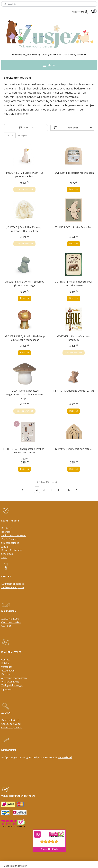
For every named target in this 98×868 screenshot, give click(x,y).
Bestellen (74, 189)
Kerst (4, 557)
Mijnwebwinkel (81, 862)
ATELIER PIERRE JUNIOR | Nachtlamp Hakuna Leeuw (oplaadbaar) (25, 338)
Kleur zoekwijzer (10, 720)
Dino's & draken (10, 539)
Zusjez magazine (10, 619)
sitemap (33, 862)
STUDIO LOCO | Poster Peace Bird (74, 227)
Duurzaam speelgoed (13, 584)
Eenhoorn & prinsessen (14, 535)
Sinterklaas (7, 554)
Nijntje (5, 546)
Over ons (6, 626)
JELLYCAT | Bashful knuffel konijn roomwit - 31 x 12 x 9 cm (25, 229)
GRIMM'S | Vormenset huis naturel (74, 449)
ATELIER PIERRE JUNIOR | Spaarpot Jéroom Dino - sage (25, 284)
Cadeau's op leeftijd (12, 727)
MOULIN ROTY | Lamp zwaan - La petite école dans (25, 175)
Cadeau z (6, 724)
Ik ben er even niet (24, 189)
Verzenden (7, 667)
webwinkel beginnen (53, 862)
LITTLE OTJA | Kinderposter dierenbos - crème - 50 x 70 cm (24, 451)
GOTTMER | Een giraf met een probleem (74, 338)
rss (40, 862)
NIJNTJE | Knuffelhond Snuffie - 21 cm (74, 391)
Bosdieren (7, 528)
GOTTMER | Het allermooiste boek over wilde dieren (74, 284)
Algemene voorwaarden (14, 678)
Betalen (5, 663)
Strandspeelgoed (10, 543)
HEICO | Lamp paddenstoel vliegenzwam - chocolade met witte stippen (25, 395)
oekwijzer (16, 724)
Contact (5, 660)
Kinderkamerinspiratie (13, 587)
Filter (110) (26, 128)
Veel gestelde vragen (12, 685)
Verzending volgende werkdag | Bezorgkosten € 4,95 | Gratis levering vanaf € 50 (49, 55)
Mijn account (80, 12)
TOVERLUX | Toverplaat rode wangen (74, 173)
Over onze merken (11, 622)
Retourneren (8, 671)
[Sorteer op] (72, 128)
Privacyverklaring (10, 682)
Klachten (6, 674)
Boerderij (6, 532)
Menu (49, 65)
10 (69, 490)
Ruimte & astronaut (12, 550)
